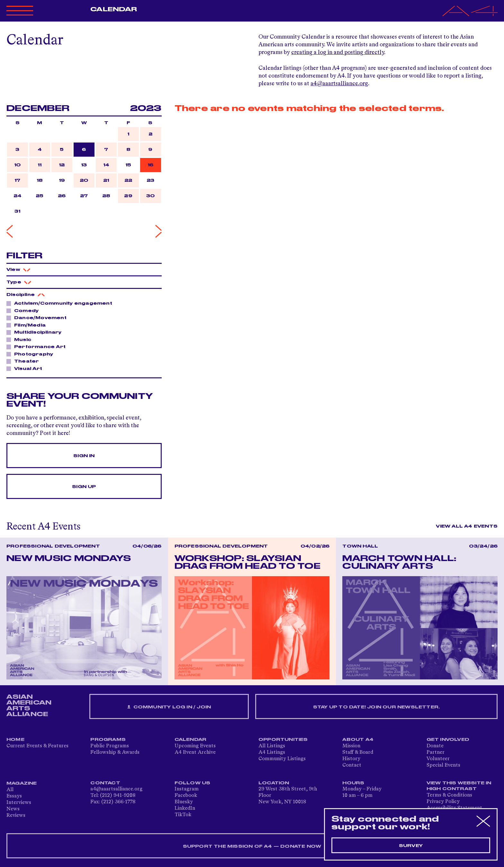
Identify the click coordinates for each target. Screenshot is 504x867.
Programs (108, 740)
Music (21, 339)
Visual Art (26, 368)
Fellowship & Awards (115, 752)
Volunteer (438, 759)
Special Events (443, 765)
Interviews (19, 803)
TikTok (183, 815)
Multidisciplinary (36, 332)
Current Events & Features (37, 746)
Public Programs (110, 746)
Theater (25, 361)
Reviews (16, 816)
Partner (436, 752)
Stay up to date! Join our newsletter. (376, 707)
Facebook (186, 796)
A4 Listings (272, 752)
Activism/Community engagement (61, 303)
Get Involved (448, 740)
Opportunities (283, 740)
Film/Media (28, 325)
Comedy (25, 310)
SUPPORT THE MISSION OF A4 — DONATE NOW (252, 846)
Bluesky (184, 802)
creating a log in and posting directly (338, 52)
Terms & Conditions (449, 795)
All (10, 790)
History (351, 759)
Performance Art (38, 346)
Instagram (187, 789)
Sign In (84, 456)
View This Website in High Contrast (459, 786)
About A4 (358, 740)
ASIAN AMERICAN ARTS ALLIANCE (29, 706)
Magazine (22, 783)
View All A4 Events (467, 526)
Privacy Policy (443, 802)
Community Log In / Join (169, 707)
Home (15, 740)
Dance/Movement (39, 318)
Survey (411, 846)
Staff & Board (358, 752)
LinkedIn (185, 808)
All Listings (272, 746)
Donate (435, 746)
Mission (351, 746)
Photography (32, 354)
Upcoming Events (195, 746)
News (13, 809)
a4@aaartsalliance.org (339, 84)
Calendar (114, 9)
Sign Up (84, 487)
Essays (14, 796)
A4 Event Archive (195, 752)
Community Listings (282, 759)
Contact (352, 765)
